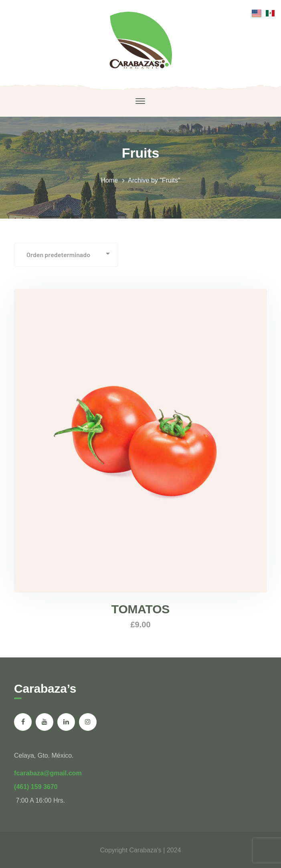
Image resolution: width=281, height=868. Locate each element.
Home (109, 180)
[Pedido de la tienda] (66, 255)
